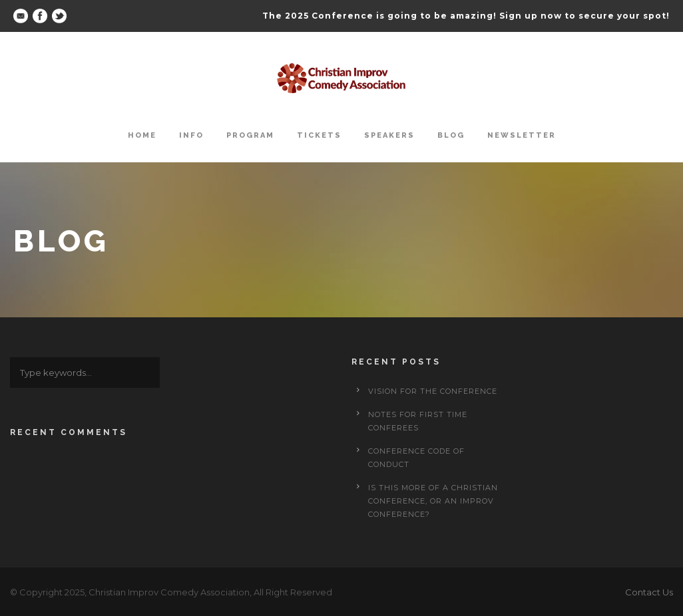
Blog (451, 135)
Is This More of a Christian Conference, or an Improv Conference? (433, 501)
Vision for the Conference (433, 391)
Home (142, 135)
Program (250, 135)
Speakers (389, 135)
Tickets (319, 135)
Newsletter (522, 135)
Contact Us (649, 592)
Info (191, 135)
